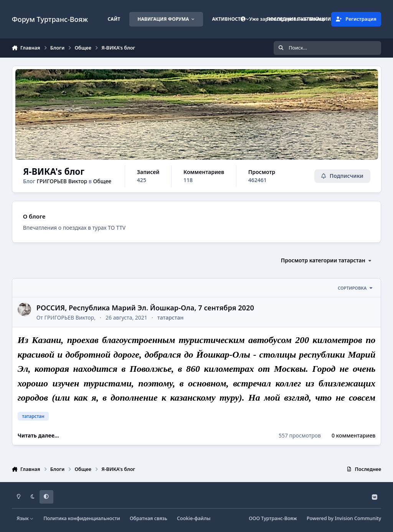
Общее (102, 181)
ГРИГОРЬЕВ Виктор (62, 181)
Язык (25, 518)
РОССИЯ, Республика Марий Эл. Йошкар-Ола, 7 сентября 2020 (145, 308)
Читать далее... (38, 435)
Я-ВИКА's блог (54, 172)
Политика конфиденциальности (82, 518)
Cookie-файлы (194, 518)
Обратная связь (149, 518)
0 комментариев (353, 435)
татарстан (170, 317)
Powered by (344, 518)
